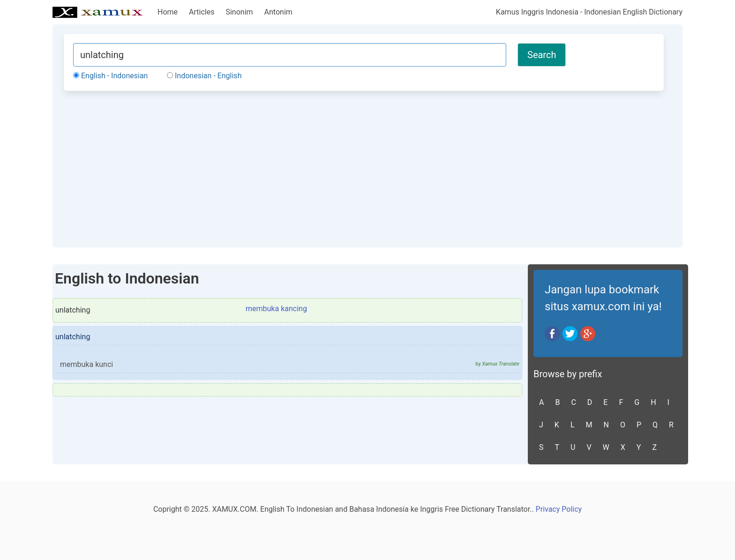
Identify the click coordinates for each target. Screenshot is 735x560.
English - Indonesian (110, 76)
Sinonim (239, 12)
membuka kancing (276, 309)
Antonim (278, 12)
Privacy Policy (559, 509)
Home (168, 12)
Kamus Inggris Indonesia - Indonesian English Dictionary (589, 12)
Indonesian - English (204, 76)
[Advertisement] (364, 168)
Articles (202, 12)
